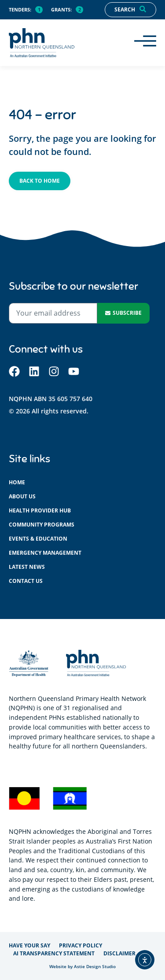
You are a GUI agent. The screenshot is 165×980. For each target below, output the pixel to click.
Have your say (29, 945)
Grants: (61, 9)
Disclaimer (119, 953)
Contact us (26, 581)
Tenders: (20, 9)
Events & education (38, 539)
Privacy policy (81, 945)
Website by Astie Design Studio (82, 967)
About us (22, 496)
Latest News (27, 567)
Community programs (42, 525)
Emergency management (45, 553)
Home (17, 482)
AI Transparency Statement (54, 953)
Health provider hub (40, 510)
